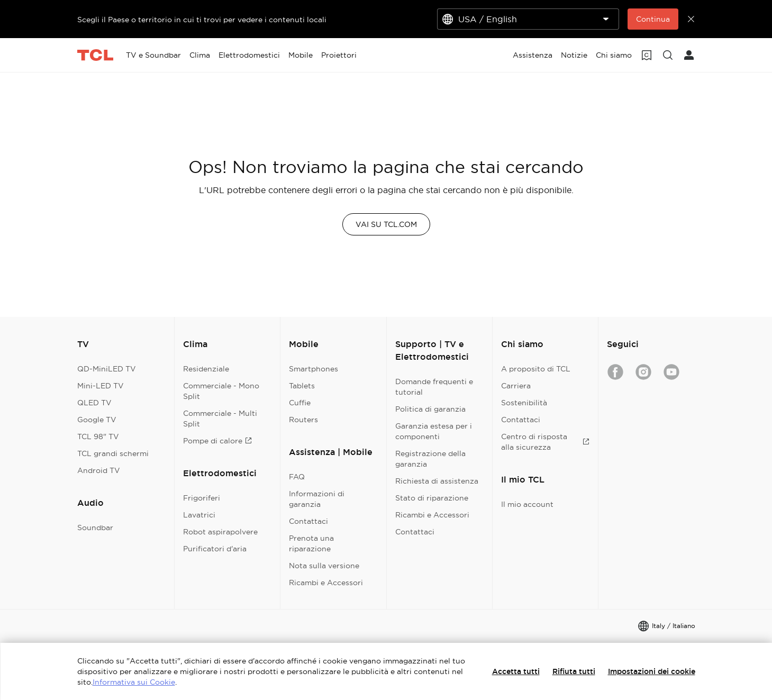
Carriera (516, 386)
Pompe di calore (217, 441)
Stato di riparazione (432, 498)
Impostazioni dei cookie (652, 671)
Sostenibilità (524, 403)
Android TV (99, 470)
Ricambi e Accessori (326, 583)
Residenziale (206, 369)
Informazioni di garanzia (317, 499)
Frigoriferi (202, 498)
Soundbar (95, 528)
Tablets (302, 386)
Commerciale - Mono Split (221, 391)
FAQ (297, 477)
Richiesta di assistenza (437, 481)
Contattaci (308, 521)
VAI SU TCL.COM (386, 224)
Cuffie (300, 403)
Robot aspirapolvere (220, 532)
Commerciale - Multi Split (220, 419)
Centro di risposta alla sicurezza (545, 442)
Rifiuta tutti (574, 671)
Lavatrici (199, 515)
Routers (303, 420)
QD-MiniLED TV (107, 369)
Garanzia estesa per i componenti (434, 431)
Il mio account (527, 504)
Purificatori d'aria (215, 549)
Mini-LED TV (101, 386)
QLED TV (94, 403)
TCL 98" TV (98, 437)
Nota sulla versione (324, 566)
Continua (653, 19)
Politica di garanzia (430, 409)
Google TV (97, 420)
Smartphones (314, 369)
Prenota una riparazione (311, 543)
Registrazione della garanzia (430, 459)
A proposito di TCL (536, 369)
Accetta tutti (516, 671)
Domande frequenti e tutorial (434, 387)
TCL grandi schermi (113, 453)
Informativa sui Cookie (134, 682)
